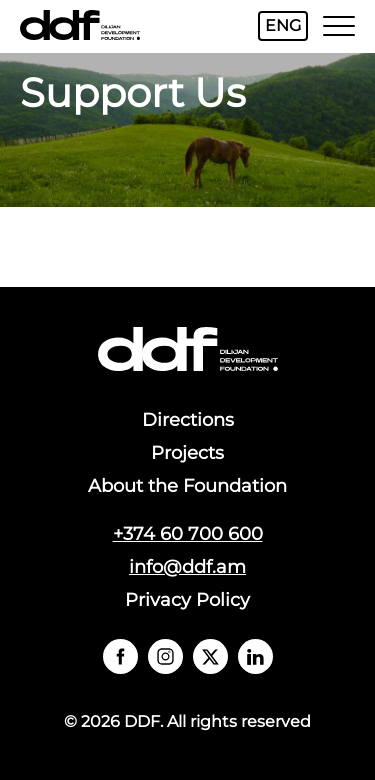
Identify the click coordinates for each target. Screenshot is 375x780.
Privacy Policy (187, 600)
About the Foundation (187, 486)
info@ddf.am (187, 567)
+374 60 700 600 (188, 534)
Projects (187, 453)
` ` (120, 656)
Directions (188, 420)
